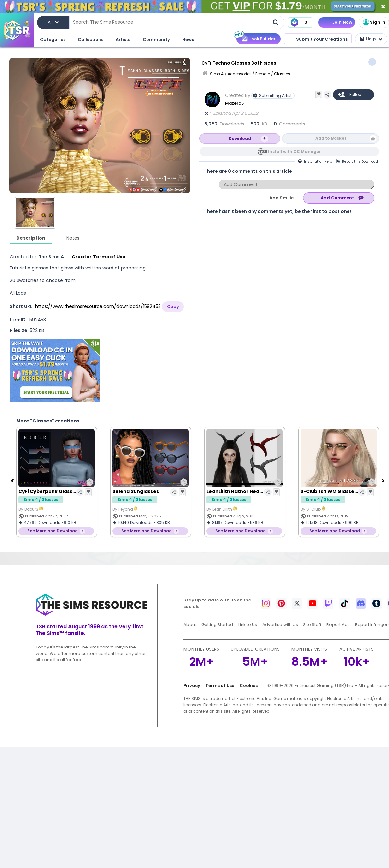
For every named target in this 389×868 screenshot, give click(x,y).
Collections (91, 39)
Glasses (282, 74)
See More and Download (53, 531)
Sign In (374, 22)
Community (156, 39)
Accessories (240, 74)
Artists (123, 39)
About (190, 625)
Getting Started (217, 625)
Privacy (192, 686)
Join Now (342, 22)
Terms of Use (220, 686)
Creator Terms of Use (99, 257)
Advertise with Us (280, 625)
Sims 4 (217, 74)
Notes (73, 238)
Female (263, 74)
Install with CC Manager (295, 152)
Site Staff (312, 625)
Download (240, 139)
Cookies (249, 686)
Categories (53, 39)
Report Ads (338, 625)
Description (31, 238)
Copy (173, 307)
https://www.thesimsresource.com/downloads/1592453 (98, 306)
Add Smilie (282, 198)
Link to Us (248, 625)
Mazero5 (234, 103)
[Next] (383, 480)
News (188, 39)
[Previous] (13, 480)
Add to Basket (331, 138)
